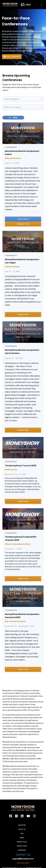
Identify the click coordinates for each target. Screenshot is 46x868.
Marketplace (22, 842)
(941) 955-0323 (23, 863)
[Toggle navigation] (42, 5)
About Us (22, 829)
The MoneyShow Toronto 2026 (21, 466)
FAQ (22, 834)
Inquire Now (23, 314)
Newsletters (22, 846)
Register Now (23, 224)
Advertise (22, 825)
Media (22, 838)
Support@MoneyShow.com (23, 859)
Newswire (22, 850)
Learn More (23, 219)
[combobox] (23, 99)
